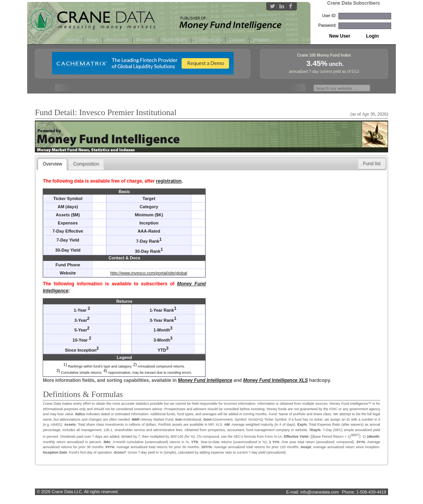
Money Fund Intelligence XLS (276, 380)
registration (169, 181)
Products (145, 40)
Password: (327, 25)
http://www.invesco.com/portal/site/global (149, 273)
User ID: (329, 16)
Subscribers (175, 40)
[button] (372, 164)
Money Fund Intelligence (205, 380)
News (93, 40)
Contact (237, 40)
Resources (117, 40)
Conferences (208, 40)
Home (73, 40)
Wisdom (261, 40)
